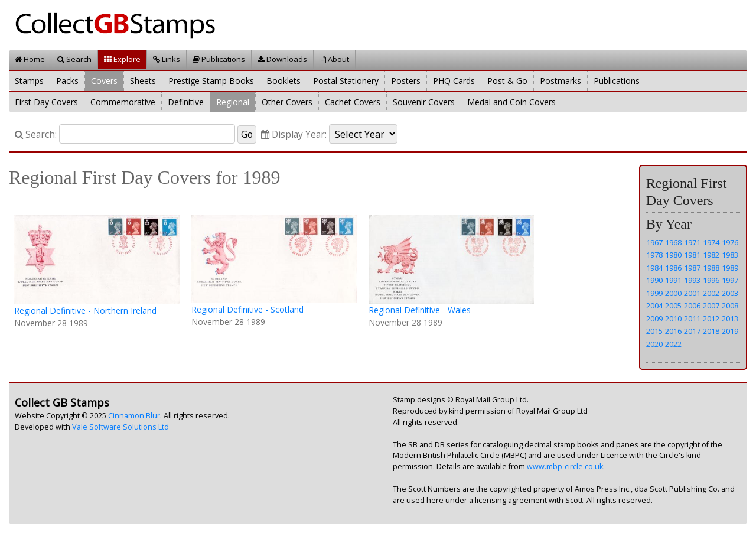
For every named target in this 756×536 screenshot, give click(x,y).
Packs (67, 81)
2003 (730, 293)
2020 (654, 344)
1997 (730, 280)
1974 (711, 242)
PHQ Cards (454, 81)
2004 (654, 306)
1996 (711, 280)
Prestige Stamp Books (211, 81)
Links (167, 59)
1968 (673, 242)
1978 (654, 255)
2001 (692, 293)
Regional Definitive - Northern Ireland (85, 311)
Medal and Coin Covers (511, 102)
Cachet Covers (353, 102)
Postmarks (561, 81)
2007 (711, 306)
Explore (122, 59)
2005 (673, 306)
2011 (692, 319)
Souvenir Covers (424, 102)
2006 (692, 306)
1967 (654, 242)
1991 (673, 280)
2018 (711, 331)
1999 (654, 293)
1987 (692, 268)
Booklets (283, 81)
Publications (219, 59)
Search (74, 59)
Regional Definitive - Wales (420, 310)
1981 (692, 255)
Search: (36, 134)
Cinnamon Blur (134, 416)
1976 (730, 242)
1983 (730, 255)
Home (30, 59)
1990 (654, 280)
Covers (104, 81)
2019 (730, 331)
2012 (711, 319)
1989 (730, 268)
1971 (692, 242)
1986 (673, 268)
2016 (673, 331)
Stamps (29, 81)
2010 (673, 319)
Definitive (186, 102)
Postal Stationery (346, 81)
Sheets (143, 81)
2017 (692, 331)
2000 (673, 293)
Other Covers (287, 102)
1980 (673, 255)
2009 (654, 319)
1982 (711, 255)
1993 (692, 280)
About (334, 59)
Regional (233, 102)
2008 (730, 306)
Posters (406, 81)
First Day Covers (46, 102)
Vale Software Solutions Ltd (120, 427)
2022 (673, 344)
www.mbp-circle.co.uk (565, 467)
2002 (711, 293)
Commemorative (123, 102)
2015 (654, 331)
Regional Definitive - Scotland (247, 309)
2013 (730, 319)
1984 (654, 268)
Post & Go (507, 81)
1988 (711, 268)
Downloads (282, 59)
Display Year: (294, 134)
